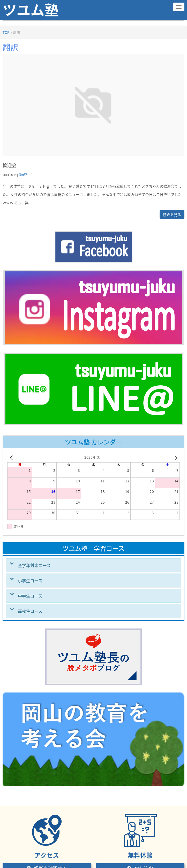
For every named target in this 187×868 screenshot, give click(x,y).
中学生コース (30, 596)
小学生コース (30, 580)
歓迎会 (10, 165)
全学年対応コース (34, 565)
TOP (6, 32)
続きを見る (172, 214)
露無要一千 (25, 175)
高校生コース (30, 611)
